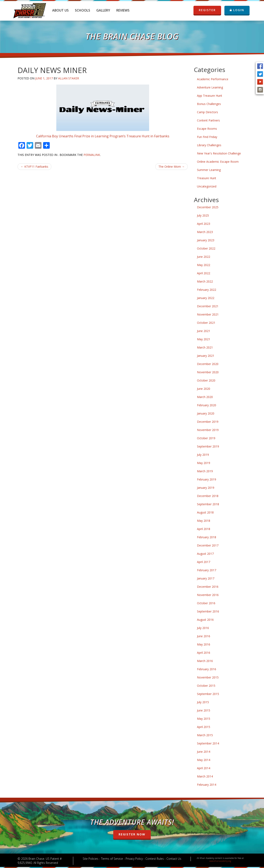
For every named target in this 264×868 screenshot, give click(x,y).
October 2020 (206, 380)
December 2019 (208, 422)
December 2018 (208, 496)
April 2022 (204, 273)
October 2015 (206, 686)
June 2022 (204, 257)
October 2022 (206, 248)
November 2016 (208, 595)
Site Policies (91, 859)
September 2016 (208, 611)
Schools (82, 10)
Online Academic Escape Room (218, 162)
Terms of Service (112, 859)
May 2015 (204, 719)
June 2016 (204, 636)
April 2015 (204, 727)
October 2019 (206, 438)
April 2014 (204, 768)
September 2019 (208, 446)
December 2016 (208, 587)
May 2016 (204, 644)
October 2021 (206, 323)
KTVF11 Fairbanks (34, 167)
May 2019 (204, 463)
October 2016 (206, 603)
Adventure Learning (210, 87)
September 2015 (208, 694)
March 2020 (205, 397)
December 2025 (208, 207)
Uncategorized (207, 186)
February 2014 (207, 785)
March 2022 (205, 281)
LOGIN (237, 10)
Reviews (123, 10)
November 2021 (208, 314)
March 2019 (205, 471)
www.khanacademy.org (220, 861)
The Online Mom (171, 167)
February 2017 (207, 570)
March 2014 (205, 776)
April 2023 (204, 224)
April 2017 (204, 562)
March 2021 (205, 347)
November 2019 (208, 430)
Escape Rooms (207, 129)
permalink (92, 155)
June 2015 (204, 710)
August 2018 (205, 512)
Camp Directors (207, 112)
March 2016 (205, 661)
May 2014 (204, 760)
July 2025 (203, 215)
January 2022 (206, 298)
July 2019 (203, 455)
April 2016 (204, 653)
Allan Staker (69, 78)
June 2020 (204, 389)
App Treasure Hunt (210, 96)
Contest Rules (155, 859)
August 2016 (205, 620)
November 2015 (208, 677)
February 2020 (207, 405)
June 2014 (204, 752)
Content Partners (208, 120)
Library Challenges (209, 145)
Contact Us (174, 859)
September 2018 (208, 504)
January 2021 (206, 356)
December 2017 (208, 545)
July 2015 (203, 702)
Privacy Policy (134, 859)
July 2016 (203, 628)
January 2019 (206, 488)
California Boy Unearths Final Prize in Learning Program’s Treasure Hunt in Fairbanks (103, 136)
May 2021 (204, 339)
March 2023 (205, 232)
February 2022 (207, 290)
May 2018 (204, 521)
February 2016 (207, 669)
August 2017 (205, 554)
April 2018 (204, 529)
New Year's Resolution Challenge (219, 153)
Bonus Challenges (209, 104)
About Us (60, 10)
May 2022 (204, 265)
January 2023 (206, 240)
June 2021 (204, 331)
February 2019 (207, 479)
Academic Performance (213, 79)
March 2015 (205, 735)
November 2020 (208, 372)
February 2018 (207, 537)
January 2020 (206, 413)
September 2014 (208, 743)
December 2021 (208, 306)
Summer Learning (209, 170)
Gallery (103, 10)
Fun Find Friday (207, 137)
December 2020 (208, 364)
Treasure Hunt (207, 178)
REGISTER (207, 10)
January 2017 (206, 578)
